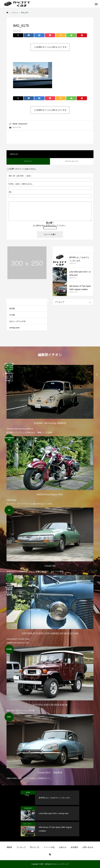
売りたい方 (35, 847)
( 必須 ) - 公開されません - (21, 184)
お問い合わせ (88, 847)
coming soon (14, 328)
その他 (12, 315)
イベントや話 (49, 847)
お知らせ (63, 847)
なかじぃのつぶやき (17, 321)
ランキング (21, 847)
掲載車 (9, 847)
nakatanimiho (23, 124)
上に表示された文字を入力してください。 (50, 225)
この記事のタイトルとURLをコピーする (50, 47)
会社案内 (74, 847)
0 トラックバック (72, 161)
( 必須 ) (20, 176)
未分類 (12, 308)
